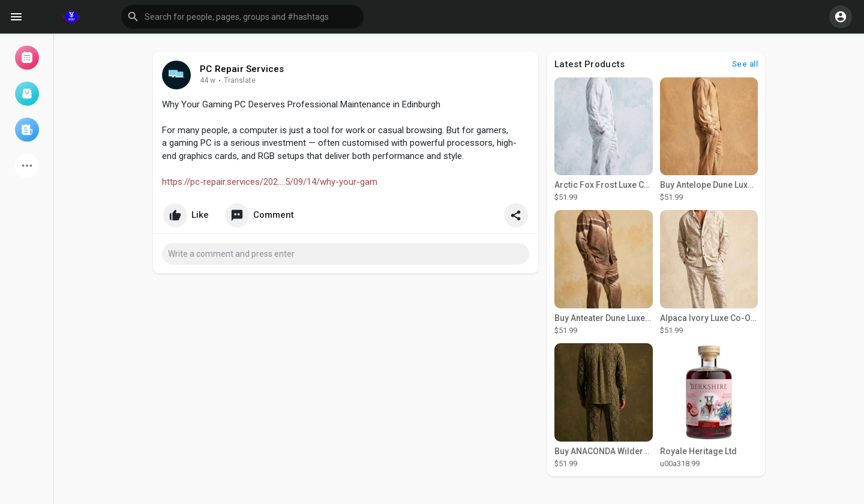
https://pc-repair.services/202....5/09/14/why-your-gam (270, 182)
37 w (208, 80)
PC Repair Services (242, 69)
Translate (240, 80)
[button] (242, 17)
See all (745, 64)
